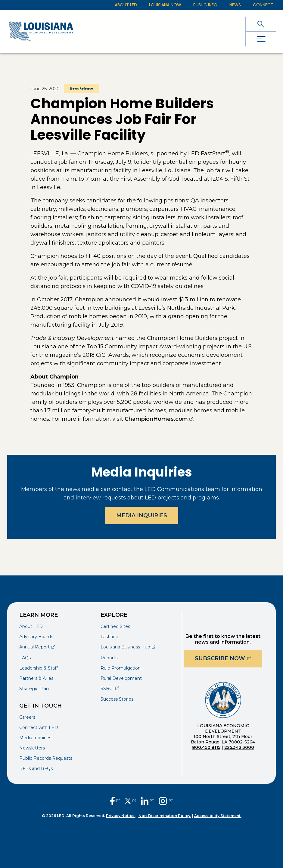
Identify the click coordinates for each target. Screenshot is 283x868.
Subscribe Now (229, 658)
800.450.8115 (206, 747)
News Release (81, 89)
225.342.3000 (239, 747)
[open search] (261, 24)
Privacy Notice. (121, 816)
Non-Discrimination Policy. (165, 816)
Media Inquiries (142, 515)
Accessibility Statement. (218, 816)
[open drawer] (261, 39)
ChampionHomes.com (159, 419)
